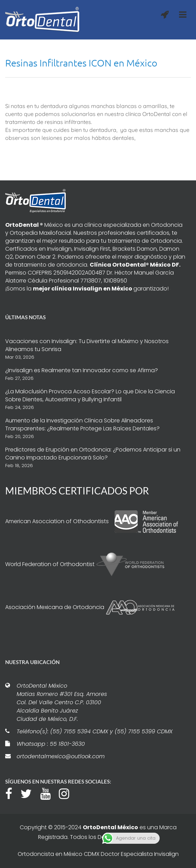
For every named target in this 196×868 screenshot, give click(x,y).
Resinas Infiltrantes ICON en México (81, 63)
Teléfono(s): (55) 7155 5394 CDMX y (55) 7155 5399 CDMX (95, 731)
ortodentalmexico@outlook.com (61, 756)
